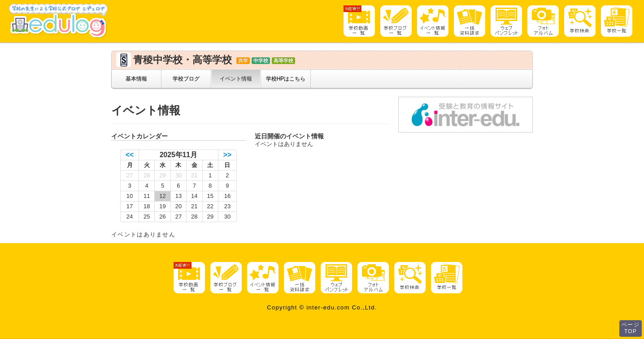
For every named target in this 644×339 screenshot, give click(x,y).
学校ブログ (186, 79)
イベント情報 (236, 79)
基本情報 (136, 79)
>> (227, 155)
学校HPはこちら (286, 79)
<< (130, 155)
